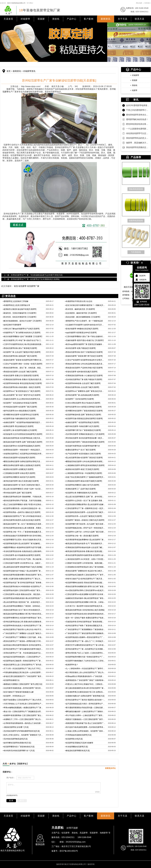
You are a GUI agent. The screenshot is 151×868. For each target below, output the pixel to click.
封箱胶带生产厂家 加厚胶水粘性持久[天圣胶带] (22, 333)
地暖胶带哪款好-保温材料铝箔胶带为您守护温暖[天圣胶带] (23, 547)
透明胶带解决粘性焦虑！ (137, 119)
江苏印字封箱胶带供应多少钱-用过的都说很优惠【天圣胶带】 (23, 344)
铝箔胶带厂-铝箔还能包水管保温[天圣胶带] (20, 403)
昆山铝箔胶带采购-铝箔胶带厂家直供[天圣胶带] (84, 458)
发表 (11, 801)
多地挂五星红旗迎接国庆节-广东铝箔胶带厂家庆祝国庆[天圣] (23, 676)
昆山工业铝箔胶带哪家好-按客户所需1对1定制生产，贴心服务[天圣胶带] (23, 504)
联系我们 (147, 3)
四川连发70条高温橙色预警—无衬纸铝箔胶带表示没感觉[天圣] (85, 727)
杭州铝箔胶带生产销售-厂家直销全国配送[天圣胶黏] (85, 626)
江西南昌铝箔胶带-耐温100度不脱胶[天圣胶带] (83, 481)
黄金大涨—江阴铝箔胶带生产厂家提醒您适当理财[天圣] (23, 711)
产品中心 (72, 19)
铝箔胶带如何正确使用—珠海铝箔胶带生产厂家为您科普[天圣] (23, 661)
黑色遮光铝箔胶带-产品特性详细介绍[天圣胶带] (84, 368)
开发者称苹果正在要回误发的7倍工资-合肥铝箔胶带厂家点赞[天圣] (85, 692)
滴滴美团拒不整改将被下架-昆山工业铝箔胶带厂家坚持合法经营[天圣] (85, 723)
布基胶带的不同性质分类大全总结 (79, 301)
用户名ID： (11, 778)
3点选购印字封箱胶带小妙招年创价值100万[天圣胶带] (85, 325)
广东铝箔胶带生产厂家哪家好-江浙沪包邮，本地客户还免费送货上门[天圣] (23, 637)
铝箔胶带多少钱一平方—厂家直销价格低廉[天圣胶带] (23, 532)
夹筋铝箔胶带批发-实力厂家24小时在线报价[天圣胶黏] (23, 610)
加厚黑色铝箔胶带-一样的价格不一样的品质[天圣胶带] (23, 450)
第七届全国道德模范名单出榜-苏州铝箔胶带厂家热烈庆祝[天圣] (85, 688)
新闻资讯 (106, 19)
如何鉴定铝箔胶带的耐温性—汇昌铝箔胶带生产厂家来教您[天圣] (23, 657)
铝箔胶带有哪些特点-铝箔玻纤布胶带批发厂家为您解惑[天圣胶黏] (23, 618)
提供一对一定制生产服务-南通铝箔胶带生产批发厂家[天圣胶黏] (85, 618)
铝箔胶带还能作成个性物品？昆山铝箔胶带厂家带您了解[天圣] (23, 571)
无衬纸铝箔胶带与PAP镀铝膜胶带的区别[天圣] (21, 731)
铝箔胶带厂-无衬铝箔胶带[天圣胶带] (79, 399)
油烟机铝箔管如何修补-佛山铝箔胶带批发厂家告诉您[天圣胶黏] (85, 598)
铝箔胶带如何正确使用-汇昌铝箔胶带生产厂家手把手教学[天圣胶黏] (85, 575)
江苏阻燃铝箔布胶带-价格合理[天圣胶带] (19, 473)
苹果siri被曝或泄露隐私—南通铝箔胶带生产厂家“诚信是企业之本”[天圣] (23, 708)
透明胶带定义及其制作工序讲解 (15, 301)
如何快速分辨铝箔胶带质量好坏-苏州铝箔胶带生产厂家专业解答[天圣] (23, 645)
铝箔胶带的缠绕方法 (11, 680)
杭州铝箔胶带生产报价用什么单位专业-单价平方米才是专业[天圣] (23, 629)
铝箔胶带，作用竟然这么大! (14, 696)
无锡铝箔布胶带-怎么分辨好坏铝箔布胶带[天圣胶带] (23, 399)
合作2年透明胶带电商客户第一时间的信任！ (138, 105)
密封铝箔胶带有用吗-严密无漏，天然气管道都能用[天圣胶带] (23, 501)
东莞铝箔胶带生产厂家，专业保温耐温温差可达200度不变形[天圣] (23, 653)
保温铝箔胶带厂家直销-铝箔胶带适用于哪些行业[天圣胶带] (23, 360)
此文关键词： (7, 286)
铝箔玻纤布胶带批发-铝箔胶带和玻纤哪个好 (82, 446)
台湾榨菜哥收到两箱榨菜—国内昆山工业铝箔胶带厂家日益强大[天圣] (23, 723)
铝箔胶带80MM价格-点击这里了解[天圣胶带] (83, 383)
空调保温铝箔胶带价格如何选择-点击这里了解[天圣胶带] (85, 547)
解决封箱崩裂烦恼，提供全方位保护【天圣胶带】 (23, 321)
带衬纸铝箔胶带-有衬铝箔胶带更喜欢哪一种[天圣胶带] (85, 438)
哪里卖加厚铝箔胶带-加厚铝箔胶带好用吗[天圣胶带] (23, 461)
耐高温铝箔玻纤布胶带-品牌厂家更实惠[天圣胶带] (22, 442)
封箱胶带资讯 (29, 71)
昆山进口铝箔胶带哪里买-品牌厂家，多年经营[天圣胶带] (85, 497)
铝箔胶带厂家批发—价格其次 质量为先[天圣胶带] (85, 520)
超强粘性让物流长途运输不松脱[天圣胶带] (20, 309)
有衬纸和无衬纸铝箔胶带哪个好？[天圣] (19, 751)
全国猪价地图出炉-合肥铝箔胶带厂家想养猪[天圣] (85, 696)
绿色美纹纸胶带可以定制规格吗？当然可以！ (138, 133)
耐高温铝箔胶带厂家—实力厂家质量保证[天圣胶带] (23, 524)
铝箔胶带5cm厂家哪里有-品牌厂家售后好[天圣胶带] (85, 391)
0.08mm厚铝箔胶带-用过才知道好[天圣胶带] (82, 403)
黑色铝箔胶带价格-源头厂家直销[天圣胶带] (20, 348)
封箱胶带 (25, 19)
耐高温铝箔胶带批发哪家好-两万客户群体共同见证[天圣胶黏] (23, 614)
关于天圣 (123, 19)
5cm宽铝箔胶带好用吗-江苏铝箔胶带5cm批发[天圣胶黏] (85, 590)
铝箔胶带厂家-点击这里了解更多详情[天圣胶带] (22, 352)
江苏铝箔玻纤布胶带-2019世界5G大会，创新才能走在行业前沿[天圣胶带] (23, 563)
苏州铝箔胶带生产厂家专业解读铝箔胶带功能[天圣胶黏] (23, 649)
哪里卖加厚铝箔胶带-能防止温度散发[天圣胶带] (22, 465)
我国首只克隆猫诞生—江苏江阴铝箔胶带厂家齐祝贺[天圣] (85, 719)
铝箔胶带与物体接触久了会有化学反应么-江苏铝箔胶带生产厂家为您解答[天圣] (85, 661)
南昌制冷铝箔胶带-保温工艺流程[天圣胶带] (82, 469)
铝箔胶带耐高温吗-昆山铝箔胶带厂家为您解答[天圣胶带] (23, 544)
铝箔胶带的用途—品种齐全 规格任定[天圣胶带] (22, 512)
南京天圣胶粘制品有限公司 (16, 3)
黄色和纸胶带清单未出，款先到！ (138, 115)
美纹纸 (56, 19)
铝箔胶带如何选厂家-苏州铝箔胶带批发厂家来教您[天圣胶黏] (23, 583)
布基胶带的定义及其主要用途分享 (16, 305)
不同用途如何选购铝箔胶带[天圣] (78, 735)
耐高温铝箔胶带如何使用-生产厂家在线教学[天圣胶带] (85, 544)
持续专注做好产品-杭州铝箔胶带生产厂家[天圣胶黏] (85, 579)
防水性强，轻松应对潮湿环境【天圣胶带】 (20, 317)
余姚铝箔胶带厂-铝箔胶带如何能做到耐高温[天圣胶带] (23, 422)
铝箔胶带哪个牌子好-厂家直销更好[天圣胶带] (83, 430)
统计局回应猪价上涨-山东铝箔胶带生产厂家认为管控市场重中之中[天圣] (85, 672)
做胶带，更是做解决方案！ (138, 143)
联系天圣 (140, 19)
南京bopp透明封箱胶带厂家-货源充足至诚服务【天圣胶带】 (85, 344)
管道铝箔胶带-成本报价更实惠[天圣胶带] (81, 372)
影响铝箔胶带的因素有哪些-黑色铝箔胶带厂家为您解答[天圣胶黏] (23, 575)
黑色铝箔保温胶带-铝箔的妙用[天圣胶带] (19, 458)
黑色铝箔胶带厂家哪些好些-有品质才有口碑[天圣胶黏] (85, 571)
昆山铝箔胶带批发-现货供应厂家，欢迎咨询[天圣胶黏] (23, 602)
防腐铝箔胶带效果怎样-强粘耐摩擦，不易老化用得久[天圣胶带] (23, 497)
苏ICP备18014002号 (69, 851)
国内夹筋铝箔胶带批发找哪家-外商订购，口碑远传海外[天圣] (85, 602)
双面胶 (41, 19)
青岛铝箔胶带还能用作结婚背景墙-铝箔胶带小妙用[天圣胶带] (85, 555)
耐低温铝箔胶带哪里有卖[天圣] (77, 751)
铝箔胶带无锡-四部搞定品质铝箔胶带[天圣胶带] (84, 418)
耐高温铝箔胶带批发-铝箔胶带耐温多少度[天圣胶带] (23, 438)
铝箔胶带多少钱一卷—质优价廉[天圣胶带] (82, 536)
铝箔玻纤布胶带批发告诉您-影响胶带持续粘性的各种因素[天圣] (85, 614)
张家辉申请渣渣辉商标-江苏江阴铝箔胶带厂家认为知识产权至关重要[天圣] (23, 715)
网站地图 (139, 3)
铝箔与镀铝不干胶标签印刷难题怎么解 (18, 692)
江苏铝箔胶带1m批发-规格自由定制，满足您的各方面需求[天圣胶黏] (23, 594)
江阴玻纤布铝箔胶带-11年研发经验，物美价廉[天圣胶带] (85, 563)
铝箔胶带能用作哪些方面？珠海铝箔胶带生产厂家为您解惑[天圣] (85, 657)
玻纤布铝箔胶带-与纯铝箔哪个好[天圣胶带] (82, 426)
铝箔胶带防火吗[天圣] (74, 739)
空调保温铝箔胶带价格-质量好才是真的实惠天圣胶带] (23, 379)
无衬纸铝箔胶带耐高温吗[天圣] (15, 739)
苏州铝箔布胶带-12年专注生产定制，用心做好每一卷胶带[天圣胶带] (23, 559)
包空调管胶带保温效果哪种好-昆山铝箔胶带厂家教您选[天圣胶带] (85, 540)
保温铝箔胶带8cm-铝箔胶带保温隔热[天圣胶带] (21, 446)
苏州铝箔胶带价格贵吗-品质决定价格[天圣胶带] (22, 520)
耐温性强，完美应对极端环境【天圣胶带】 (20, 313)
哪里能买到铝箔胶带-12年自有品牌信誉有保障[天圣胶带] (85, 461)
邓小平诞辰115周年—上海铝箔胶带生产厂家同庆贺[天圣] (85, 715)
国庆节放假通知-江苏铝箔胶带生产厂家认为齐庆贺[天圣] (23, 700)
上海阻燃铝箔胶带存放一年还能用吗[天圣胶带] (83, 473)
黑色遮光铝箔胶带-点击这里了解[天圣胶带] (20, 372)
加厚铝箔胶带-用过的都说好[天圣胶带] (18, 426)
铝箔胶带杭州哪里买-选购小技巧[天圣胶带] (82, 485)
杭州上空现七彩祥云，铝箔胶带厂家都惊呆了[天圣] (23, 735)
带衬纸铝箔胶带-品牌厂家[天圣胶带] (17, 493)
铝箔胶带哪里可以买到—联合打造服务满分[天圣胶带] (23, 540)
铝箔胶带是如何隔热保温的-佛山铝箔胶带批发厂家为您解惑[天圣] (23, 598)
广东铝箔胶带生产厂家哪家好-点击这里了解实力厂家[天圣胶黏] (23, 633)
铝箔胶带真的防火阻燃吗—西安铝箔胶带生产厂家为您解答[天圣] (85, 637)
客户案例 (89, 19)
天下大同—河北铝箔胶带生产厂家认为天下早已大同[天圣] (23, 669)
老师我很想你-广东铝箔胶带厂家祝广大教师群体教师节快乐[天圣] (85, 680)
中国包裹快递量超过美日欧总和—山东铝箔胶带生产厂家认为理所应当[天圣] (23, 672)
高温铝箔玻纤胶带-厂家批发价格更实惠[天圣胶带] (85, 442)
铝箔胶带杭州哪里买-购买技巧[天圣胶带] (19, 477)
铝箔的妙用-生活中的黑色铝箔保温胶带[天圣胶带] (22, 434)
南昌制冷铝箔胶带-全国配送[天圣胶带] (18, 469)
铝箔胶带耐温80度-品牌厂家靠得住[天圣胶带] (83, 415)
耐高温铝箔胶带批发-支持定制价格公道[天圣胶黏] (85, 610)
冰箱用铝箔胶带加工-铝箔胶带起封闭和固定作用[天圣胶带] (23, 454)
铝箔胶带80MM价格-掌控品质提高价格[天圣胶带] (22, 383)
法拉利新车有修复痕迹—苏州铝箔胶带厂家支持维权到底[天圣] (23, 688)
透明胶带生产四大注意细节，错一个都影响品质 (84, 321)
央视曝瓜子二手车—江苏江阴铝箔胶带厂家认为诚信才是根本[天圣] (23, 719)
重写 (22, 801)
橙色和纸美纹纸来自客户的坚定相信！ (138, 124)
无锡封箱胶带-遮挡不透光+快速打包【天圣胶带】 (85, 340)
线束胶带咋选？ (71, 665)
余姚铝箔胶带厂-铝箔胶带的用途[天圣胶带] (82, 422)
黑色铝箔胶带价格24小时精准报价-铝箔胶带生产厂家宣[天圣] (23, 586)
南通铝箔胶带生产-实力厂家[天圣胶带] (80, 450)
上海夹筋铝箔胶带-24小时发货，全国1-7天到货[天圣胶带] (85, 559)
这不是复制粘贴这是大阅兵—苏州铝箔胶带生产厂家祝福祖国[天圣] (85, 704)
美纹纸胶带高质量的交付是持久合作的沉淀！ (138, 147)
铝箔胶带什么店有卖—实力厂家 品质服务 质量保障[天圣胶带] (85, 501)
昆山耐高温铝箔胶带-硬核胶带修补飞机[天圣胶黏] (22, 567)
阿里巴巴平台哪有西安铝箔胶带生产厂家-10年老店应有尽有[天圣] (85, 645)
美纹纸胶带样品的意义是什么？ (138, 138)
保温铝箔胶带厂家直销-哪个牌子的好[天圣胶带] (84, 356)
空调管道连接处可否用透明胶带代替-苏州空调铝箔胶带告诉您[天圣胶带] (23, 536)
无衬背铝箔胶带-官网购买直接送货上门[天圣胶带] (85, 434)
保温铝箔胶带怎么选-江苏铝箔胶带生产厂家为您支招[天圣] (23, 665)
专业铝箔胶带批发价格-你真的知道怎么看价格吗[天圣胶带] (23, 551)
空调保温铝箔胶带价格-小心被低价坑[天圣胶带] (84, 376)
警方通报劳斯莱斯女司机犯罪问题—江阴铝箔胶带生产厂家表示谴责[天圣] (85, 708)
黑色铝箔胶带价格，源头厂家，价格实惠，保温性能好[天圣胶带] (23, 368)
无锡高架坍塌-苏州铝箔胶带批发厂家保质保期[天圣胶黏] (85, 622)
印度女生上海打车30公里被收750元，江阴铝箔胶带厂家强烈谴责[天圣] (85, 684)
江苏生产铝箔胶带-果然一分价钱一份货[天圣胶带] (22, 364)
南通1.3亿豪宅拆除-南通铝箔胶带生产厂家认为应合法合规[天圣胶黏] (23, 579)
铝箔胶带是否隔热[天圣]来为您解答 (79, 743)
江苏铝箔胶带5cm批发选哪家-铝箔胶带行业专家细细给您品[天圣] (85, 594)
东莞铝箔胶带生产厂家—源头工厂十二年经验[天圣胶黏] (85, 641)
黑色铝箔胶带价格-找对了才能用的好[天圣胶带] (84, 352)
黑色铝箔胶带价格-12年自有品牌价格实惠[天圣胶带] (85, 364)
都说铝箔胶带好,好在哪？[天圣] (16, 727)
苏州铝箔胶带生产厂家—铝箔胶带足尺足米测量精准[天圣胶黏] (85, 649)
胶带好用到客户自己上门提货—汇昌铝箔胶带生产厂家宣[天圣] (85, 653)
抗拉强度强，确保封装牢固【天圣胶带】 (81, 313)
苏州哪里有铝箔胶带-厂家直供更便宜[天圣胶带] (84, 411)
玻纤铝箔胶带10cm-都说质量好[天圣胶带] (19, 411)
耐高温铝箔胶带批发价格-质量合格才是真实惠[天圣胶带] (85, 551)
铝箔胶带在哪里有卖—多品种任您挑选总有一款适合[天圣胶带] (23, 508)
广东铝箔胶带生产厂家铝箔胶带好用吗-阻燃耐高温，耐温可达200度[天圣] (85, 633)
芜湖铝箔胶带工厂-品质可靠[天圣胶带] (80, 489)
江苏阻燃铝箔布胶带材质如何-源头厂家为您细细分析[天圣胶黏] (85, 567)
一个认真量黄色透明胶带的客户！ (138, 129)
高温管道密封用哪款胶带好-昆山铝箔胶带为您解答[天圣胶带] (85, 504)
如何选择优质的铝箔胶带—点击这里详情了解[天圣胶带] (85, 512)
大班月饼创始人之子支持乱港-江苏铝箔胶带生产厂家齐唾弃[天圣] (23, 704)
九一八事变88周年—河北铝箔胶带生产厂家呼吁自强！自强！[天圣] (85, 669)
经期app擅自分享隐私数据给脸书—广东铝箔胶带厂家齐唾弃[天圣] (85, 676)
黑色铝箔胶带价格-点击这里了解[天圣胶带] (82, 387)
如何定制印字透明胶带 (12, 325)
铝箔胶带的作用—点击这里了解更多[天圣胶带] (83, 516)
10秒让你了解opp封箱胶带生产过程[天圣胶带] (21, 329)
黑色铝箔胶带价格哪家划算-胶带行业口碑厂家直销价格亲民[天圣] (85, 586)
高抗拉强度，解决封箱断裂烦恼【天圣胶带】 (83, 317)
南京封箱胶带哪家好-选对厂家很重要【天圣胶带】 (23, 336)
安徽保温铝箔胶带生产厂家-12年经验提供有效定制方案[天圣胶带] (23, 516)
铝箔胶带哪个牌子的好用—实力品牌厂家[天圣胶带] (85, 524)
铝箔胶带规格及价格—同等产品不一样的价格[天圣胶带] (85, 528)
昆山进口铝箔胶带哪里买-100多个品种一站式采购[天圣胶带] (23, 489)
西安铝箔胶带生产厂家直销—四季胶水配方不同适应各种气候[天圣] (23, 641)
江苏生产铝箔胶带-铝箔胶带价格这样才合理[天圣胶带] (85, 360)
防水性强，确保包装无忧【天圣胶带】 (80, 309)
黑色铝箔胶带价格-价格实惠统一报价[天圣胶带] (22, 387)
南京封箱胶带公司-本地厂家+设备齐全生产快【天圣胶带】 (23, 340)
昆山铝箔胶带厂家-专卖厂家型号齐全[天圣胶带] (22, 395)
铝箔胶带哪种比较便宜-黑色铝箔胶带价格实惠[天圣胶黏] (85, 583)
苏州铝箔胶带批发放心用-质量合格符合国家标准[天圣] (23, 622)
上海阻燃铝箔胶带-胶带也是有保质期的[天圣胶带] (85, 465)
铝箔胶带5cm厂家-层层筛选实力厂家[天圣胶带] (21, 391)
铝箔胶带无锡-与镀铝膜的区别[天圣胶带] (19, 418)
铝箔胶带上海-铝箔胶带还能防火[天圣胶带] (20, 430)
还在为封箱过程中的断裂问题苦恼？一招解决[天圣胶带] (85, 305)
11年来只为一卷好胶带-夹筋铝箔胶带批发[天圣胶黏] (85, 606)
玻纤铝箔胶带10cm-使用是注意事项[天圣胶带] (83, 407)
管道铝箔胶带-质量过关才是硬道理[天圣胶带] (21, 376)
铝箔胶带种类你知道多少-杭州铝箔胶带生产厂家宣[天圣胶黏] (23, 626)
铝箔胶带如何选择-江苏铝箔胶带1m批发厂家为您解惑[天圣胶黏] (23, 590)
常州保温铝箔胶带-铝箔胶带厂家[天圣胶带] (20, 407)
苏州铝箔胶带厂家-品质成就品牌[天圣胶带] (82, 395)
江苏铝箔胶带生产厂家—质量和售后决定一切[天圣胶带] (85, 508)
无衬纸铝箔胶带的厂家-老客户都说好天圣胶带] (83, 379)
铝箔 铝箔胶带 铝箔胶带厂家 (27, 286)
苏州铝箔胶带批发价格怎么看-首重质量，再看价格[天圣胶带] (23, 528)
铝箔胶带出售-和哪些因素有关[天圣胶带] (81, 493)
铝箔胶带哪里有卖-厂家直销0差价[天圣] (18, 747)
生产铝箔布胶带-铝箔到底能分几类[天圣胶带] (83, 454)
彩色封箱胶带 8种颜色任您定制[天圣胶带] (82, 329)
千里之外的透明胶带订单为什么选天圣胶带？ (138, 110)
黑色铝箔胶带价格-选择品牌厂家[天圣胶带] (20, 356)
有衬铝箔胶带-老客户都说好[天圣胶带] (80, 348)
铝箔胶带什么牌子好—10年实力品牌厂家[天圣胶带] (85, 532)
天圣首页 (8, 19)
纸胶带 (135, 90)
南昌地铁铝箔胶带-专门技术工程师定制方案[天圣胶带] (23, 485)
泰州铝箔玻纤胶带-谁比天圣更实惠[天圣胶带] (21, 481)
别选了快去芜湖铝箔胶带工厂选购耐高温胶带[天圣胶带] (85, 477)
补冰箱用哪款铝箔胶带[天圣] (76, 747)
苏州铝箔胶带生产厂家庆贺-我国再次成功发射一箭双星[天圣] (85, 700)
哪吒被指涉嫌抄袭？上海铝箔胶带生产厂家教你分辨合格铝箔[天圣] (85, 711)
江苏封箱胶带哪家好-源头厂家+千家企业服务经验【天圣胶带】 (85, 336)
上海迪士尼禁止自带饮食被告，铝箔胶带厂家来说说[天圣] (85, 731)
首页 (9, 71)
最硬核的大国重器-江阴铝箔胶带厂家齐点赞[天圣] (22, 684)
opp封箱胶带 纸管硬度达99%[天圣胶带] (81, 333)
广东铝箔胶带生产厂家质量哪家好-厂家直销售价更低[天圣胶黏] (85, 629)
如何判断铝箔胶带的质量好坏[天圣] (17, 743)
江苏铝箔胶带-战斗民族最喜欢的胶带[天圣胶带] (22, 555)
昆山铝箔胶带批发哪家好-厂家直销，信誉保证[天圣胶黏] (23, 606)
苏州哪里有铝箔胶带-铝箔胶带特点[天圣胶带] (21, 415)
